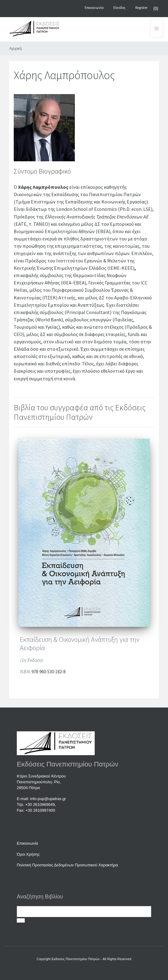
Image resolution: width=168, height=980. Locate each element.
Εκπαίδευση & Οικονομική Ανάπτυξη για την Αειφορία (80, 644)
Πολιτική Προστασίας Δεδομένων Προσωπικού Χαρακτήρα (67, 865)
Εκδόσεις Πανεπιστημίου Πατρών (76, 959)
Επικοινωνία (27, 843)
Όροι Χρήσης (28, 854)
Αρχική (16, 48)
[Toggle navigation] (157, 29)
